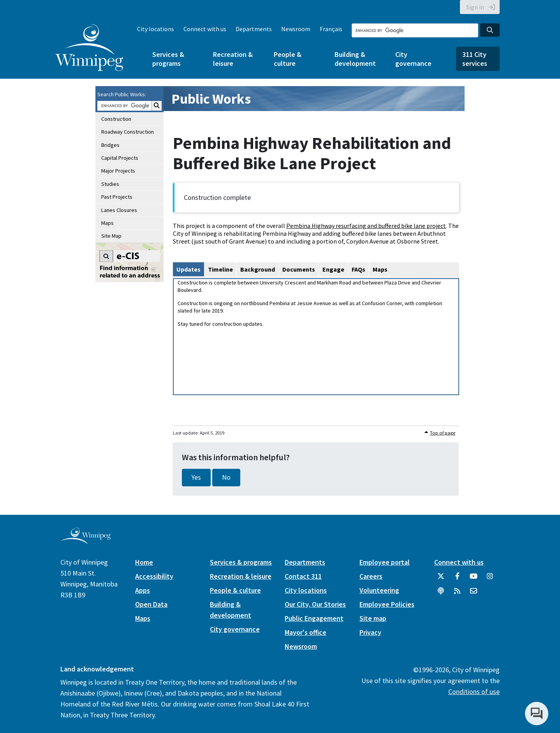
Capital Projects (120, 158)
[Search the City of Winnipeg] (415, 30)
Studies (110, 184)
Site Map (111, 236)
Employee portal (385, 562)
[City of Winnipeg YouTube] (474, 579)
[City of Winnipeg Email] (474, 594)
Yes (196, 477)
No (226, 477)
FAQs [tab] (358, 269)
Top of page (443, 433)
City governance (413, 59)
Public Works (211, 99)
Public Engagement (314, 618)
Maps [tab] (380, 269)
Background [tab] (258, 269)
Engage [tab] (333, 269)
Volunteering (379, 590)
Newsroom (296, 29)
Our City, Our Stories (315, 604)
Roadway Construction (128, 132)
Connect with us (205, 29)
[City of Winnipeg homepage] (85, 541)
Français (331, 29)
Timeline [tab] (220, 269)
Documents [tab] (299, 269)
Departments (254, 29)
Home (144, 562)
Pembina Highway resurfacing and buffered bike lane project (366, 226)
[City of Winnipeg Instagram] (490, 579)
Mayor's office (306, 632)
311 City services (475, 59)
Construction (116, 119)
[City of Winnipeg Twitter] (441, 579)
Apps (143, 590)
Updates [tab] (188, 269)
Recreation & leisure (233, 59)
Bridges (110, 145)
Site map (373, 618)
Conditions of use (474, 691)
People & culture (288, 59)
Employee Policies (387, 604)
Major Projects (118, 171)
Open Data (151, 604)
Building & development (355, 59)
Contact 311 (303, 576)
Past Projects (117, 197)
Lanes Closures (119, 210)
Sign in (475, 7)
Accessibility (154, 576)
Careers (371, 576)
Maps (107, 223)
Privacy (370, 632)
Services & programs (168, 59)
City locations (156, 29)
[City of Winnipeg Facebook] (457, 579)
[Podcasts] (441, 594)
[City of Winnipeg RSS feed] (457, 594)
